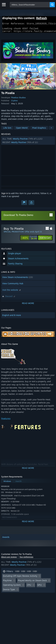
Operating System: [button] (12, 587)
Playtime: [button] (8, 582)
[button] (28, 142)
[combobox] (30, 5)
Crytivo (14, 102)
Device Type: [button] (9, 591)
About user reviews (9, 559)
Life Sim (7, 130)
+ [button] (51, 130)
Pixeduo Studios (18, 99)
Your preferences (26, 559)
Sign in (5, 195)
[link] (29, 240)
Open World (22, 130)
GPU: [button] (40, 587)
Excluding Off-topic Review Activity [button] (20, 578)
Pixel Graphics (39, 130)
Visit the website (12, 292)
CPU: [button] (29, 587)
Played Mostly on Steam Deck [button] (32, 582)
